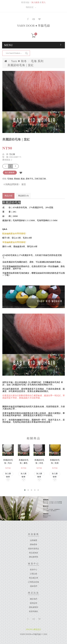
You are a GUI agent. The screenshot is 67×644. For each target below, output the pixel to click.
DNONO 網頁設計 (33, 629)
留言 (24, 184)
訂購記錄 (34, 574)
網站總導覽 (33, 557)
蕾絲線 (17, 179)
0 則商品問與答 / (12, 184)
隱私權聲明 (33, 607)
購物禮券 (34, 544)
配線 (23, 179)
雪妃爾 (12, 154)
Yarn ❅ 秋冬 (19, 61)
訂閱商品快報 (34, 582)
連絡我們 (34, 586)
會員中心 (34, 570)
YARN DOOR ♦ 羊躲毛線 (34, 26)
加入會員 (35, 2)
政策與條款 (33, 611)
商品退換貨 (33, 553)
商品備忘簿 (33, 578)
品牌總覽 (34, 540)
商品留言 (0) (23, 196)
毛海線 (10, 179)
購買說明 (34, 603)
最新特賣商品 (34, 549)
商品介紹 (8, 196)
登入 (44, 2)
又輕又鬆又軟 (40, 179)
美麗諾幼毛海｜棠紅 (21, 65)
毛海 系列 (37, 61)
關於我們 (34, 599)
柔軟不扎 (30, 179)
